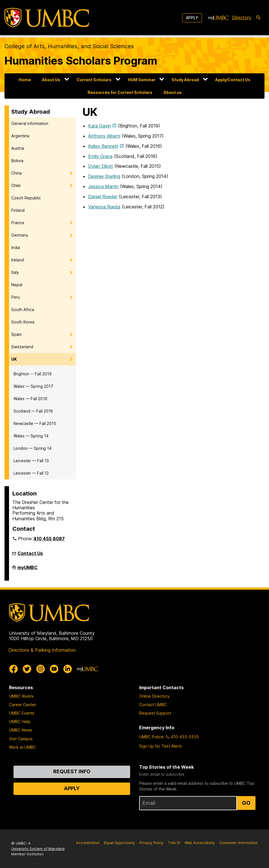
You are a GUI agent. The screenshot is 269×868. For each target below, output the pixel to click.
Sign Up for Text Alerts (161, 746)
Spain (16, 334)
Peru (16, 297)
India (16, 247)
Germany (20, 235)
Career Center (23, 705)
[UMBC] (47, 18)
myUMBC (27, 570)
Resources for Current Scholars (120, 92)
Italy (15, 272)
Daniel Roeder (103, 197)
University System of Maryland (38, 849)
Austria (18, 148)
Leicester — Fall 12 (31, 473)
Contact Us (30, 553)
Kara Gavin (100, 126)
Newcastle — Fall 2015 (35, 423)
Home (25, 80)
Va (91, 207)
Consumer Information (239, 843)
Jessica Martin (103, 186)
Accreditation (88, 843)
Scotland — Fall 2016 (33, 411)
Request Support (155, 713)
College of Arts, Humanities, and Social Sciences (69, 46)
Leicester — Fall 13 (31, 461)
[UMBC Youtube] (54, 669)
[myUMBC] (218, 18)
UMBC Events (22, 713)
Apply (192, 18)
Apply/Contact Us (233, 80)
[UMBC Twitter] (27, 669)
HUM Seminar (142, 80)
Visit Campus (21, 739)
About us (173, 92)
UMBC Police (151, 737)
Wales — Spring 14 (31, 436)
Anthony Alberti (104, 136)
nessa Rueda (107, 207)
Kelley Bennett (103, 146)
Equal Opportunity (119, 843)
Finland (18, 210)
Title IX (174, 843)
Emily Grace (100, 156)
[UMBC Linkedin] (68, 669)
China (16, 173)
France (18, 223)
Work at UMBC (23, 747)
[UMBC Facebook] (14, 669)
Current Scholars (94, 80)
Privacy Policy (151, 843)
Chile (16, 185)
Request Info (72, 771)
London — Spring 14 (33, 448)
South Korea (23, 322)
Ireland (18, 260)
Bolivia (17, 161)
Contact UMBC (153, 705)
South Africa (23, 309)
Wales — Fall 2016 (30, 399)
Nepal (17, 285)
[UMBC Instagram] (41, 669)
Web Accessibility (200, 843)
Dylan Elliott (101, 166)
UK (14, 359)
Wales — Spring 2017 (33, 386)
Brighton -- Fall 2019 (33, 374)
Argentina (20, 136)
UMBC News (21, 730)
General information (30, 123)
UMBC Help (20, 722)
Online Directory (154, 696)
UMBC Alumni (21, 696)
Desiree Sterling (104, 176)
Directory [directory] (242, 17)
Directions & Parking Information (42, 650)
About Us (51, 80)
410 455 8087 (49, 539)
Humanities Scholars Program (81, 61)
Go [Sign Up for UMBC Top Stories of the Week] (246, 803)
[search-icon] (258, 18)
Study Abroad (185, 80)
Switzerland (22, 347)
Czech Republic (26, 198)
